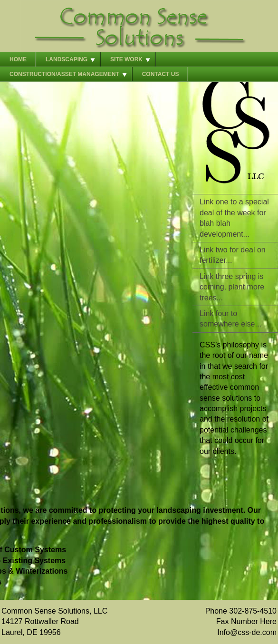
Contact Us (161, 74)
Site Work (126, 59)
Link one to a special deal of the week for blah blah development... (234, 218)
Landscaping (67, 59)
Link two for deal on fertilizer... (233, 255)
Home (18, 59)
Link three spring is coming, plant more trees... (232, 287)
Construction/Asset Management (64, 74)
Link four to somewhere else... (230, 319)
